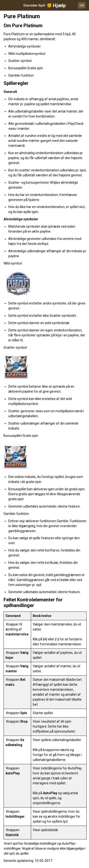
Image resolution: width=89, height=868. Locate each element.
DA (82, 5)
